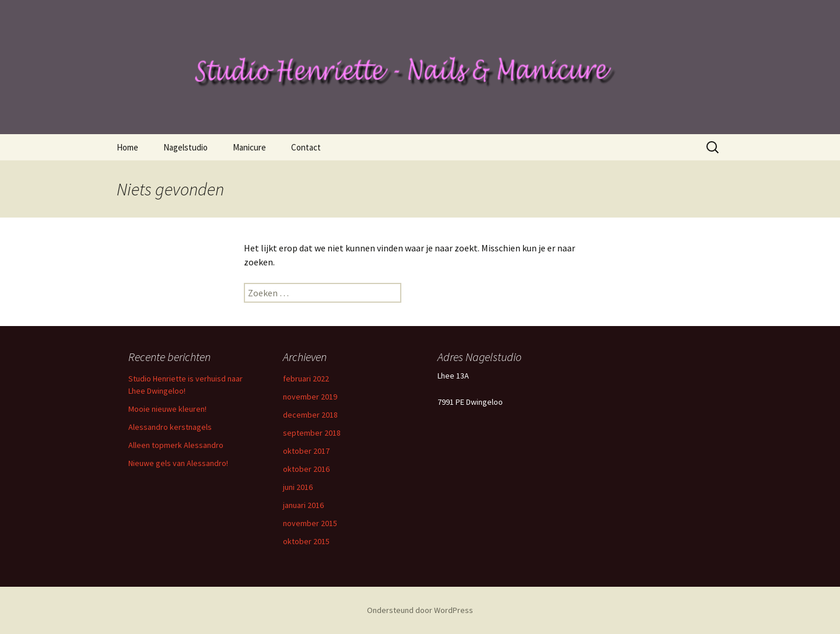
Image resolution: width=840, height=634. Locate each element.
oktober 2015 (306, 541)
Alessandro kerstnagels (170, 427)
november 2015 (310, 523)
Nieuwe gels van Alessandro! (178, 463)
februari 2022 (306, 379)
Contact (306, 147)
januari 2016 (303, 505)
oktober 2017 (306, 451)
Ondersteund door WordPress (420, 610)
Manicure (249, 147)
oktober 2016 (306, 469)
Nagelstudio (185, 147)
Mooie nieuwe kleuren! (167, 409)
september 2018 (312, 433)
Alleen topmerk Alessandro (176, 445)
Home (127, 147)
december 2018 (310, 415)
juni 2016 (298, 487)
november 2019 (310, 397)
